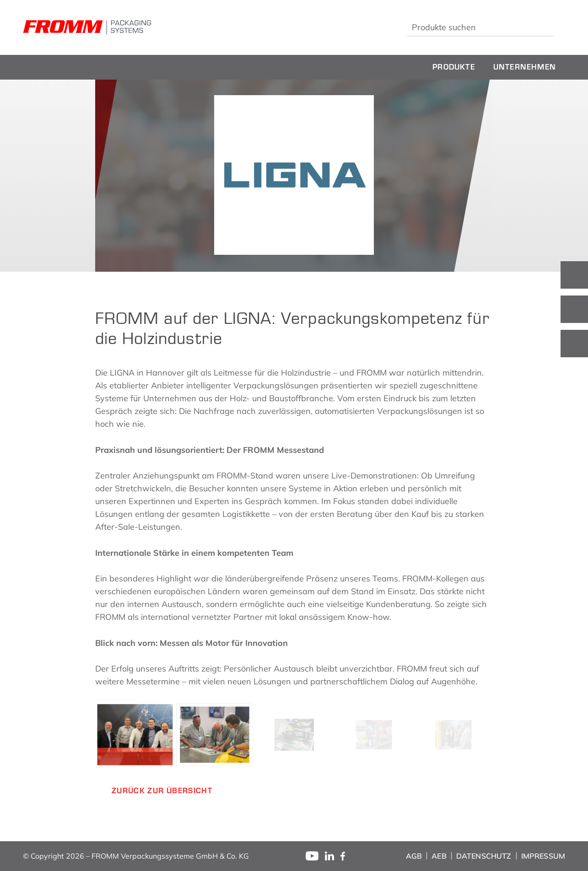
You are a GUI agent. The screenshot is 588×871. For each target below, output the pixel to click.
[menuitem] (454, 67)
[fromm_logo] (87, 27)
